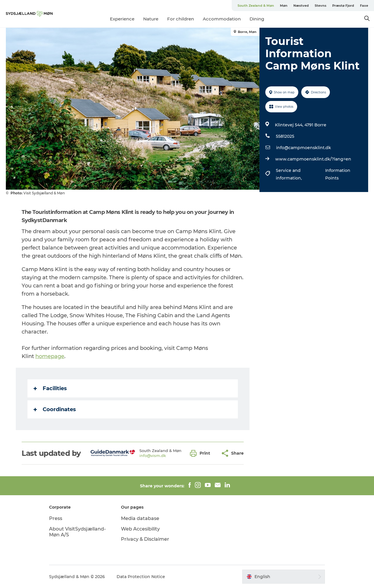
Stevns (321, 6)
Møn (284, 6)
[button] (201, 453)
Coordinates (55, 409)
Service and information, (289, 174)
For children (181, 19)
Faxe (364, 6)
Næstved (301, 6)
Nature (151, 19)
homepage (50, 356)
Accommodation (222, 19)
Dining (257, 19)
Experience (122, 19)
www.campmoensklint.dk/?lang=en (313, 159)
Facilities (50, 388)
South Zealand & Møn (256, 6)
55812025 (285, 136)
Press (56, 518)
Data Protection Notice (141, 577)
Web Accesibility (140, 529)
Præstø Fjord (343, 6)
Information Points (338, 174)
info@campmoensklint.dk (304, 148)
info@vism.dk (153, 456)
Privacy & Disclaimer (145, 539)
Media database (140, 518)
